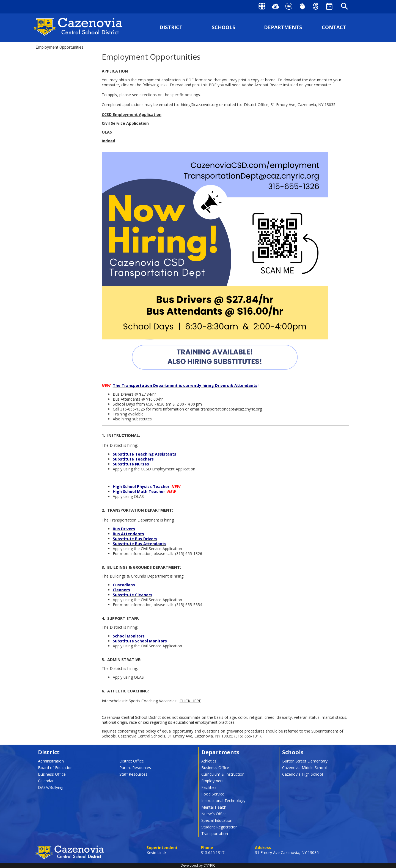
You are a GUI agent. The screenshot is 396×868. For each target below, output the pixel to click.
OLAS (107, 132)
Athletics (209, 761)
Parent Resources (135, 768)
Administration (51, 761)
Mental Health (214, 807)
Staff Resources (133, 774)
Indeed (108, 141)
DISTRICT (171, 27)
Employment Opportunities (60, 47)
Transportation (215, 834)
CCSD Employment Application (132, 114)
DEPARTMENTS (283, 27)
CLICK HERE (190, 701)
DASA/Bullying (51, 787)
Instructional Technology (223, 801)
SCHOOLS (223, 27)
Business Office (52, 774)
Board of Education (55, 768)
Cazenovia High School (302, 774)
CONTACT (334, 27)
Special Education (217, 820)
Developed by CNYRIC (198, 865)
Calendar (46, 781)
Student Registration (219, 827)
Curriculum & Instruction (223, 774)
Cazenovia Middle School (304, 768)
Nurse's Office (214, 814)
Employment (213, 781)
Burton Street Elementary (305, 761)
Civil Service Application (125, 123)
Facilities (209, 787)
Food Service (213, 794)
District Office (132, 761)
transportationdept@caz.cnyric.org (231, 409)
